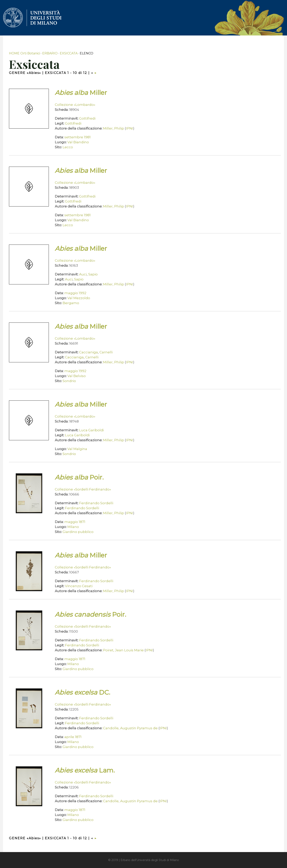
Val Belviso (77, 376)
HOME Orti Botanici (25, 53)
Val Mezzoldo (79, 298)
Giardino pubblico (78, 532)
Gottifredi (87, 118)
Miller (81, 93)
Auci (83, 274)
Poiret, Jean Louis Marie (123, 650)
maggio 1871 (75, 522)
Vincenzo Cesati (79, 586)
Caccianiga (88, 352)
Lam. (85, 770)
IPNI (130, 128)
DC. (83, 692)
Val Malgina (77, 449)
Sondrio (69, 381)
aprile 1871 (73, 737)
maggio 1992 (75, 293)
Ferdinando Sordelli (96, 503)
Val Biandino (78, 142)
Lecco (68, 147)
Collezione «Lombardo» (75, 105)
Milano (73, 527)
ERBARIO (50, 53)
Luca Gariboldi (91, 430)
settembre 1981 (78, 137)
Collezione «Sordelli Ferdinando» (83, 489)
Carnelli (106, 352)
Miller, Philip (114, 128)
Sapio (93, 274)
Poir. (79, 477)
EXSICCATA (69, 53)
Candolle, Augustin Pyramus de (130, 728)
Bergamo (71, 303)
